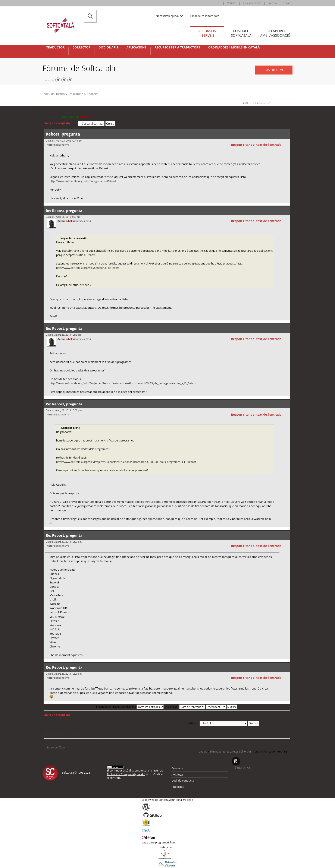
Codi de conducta (183, 780)
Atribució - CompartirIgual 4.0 (126, 774)
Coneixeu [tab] (241, 33)
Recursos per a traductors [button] (177, 47)
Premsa (272, 3)
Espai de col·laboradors (205, 16)
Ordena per (185, 707)
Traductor (55, 47)
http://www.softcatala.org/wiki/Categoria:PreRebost (83, 181)
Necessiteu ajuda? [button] (170, 16)
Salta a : (193, 723)
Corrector (81, 47)
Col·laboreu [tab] (275, 33)
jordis (64, 117)
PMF (246, 103)
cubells (85, 117)
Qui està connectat (66, 734)
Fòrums (288, 3)
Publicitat (178, 787)
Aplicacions (136, 47)
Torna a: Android (56, 721)
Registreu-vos (274, 70)
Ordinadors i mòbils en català (234, 47)
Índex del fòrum (54, 94)
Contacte (177, 768)
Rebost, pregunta (61, 112)
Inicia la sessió (262, 103)
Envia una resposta (60, 123)
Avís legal (178, 774)
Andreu (74, 117)
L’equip (203, 752)
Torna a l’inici (287, 205)
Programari (76, 94)
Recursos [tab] (207, 33)
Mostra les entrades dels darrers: (130, 707)
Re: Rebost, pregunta (64, 211)
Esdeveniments (252, 3)
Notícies (232, 3)
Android (92, 94)
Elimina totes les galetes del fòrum (230, 752)
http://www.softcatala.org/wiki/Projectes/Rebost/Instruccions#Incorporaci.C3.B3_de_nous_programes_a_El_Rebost (123, 383)
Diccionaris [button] (108, 47)
